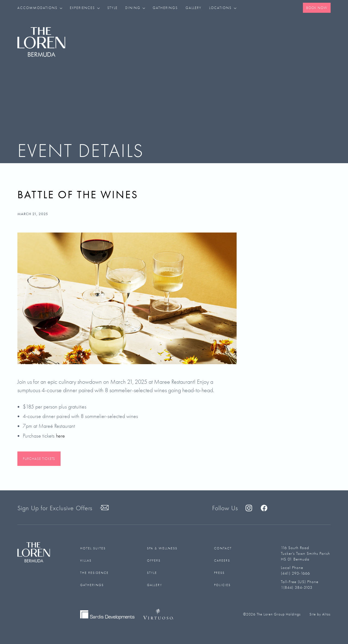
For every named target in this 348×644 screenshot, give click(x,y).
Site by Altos (320, 614)
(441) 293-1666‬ (295, 573)
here (60, 436)
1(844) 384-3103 (297, 587)
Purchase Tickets (39, 459)
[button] (42, 8)
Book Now (317, 8)
